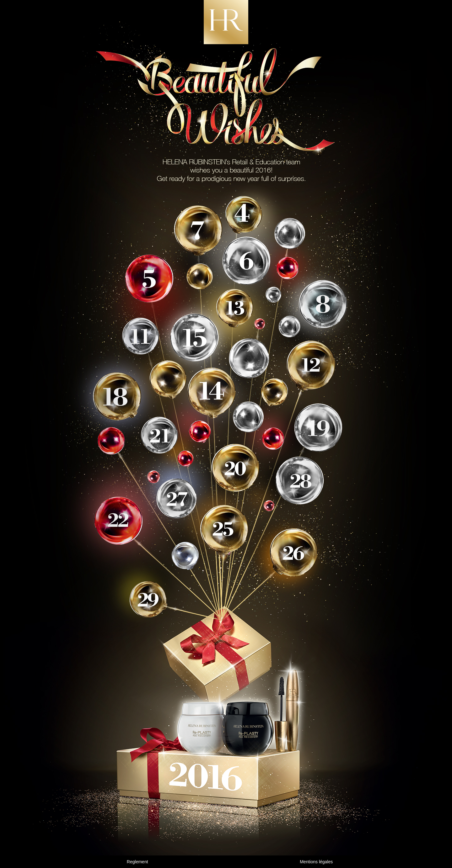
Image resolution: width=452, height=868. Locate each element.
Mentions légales (316, 862)
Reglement (137, 862)
